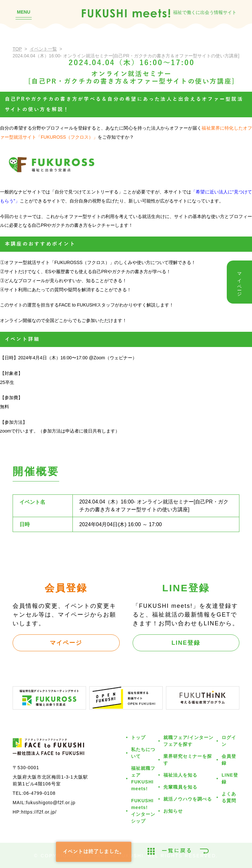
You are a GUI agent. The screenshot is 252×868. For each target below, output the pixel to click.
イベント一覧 (43, 49)
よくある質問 (229, 797)
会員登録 (229, 760)
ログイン (229, 741)
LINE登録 (186, 643)
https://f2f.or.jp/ (39, 812)
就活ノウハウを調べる (188, 799)
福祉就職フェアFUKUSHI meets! (143, 778)
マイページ (66, 643)
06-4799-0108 (40, 793)
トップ (138, 737)
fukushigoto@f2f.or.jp (51, 803)
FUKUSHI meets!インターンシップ (143, 811)
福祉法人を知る (180, 775)
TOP (17, 49)
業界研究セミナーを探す (188, 760)
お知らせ (173, 811)
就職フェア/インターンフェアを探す (188, 741)
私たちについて (143, 753)
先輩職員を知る (180, 787)
